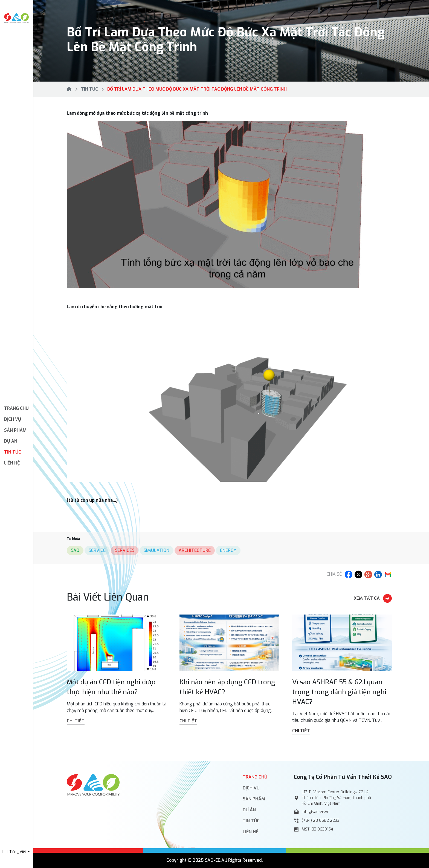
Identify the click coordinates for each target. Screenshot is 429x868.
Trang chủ (16, 408)
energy (228, 550)
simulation (156, 550)
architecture (195, 550)
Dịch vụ (251, 788)
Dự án (11, 441)
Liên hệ (12, 463)
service (97, 550)
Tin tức (13, 452)
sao (75, 550)
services (125, 550)
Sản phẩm (254, 799)
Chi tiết (76, 721)
